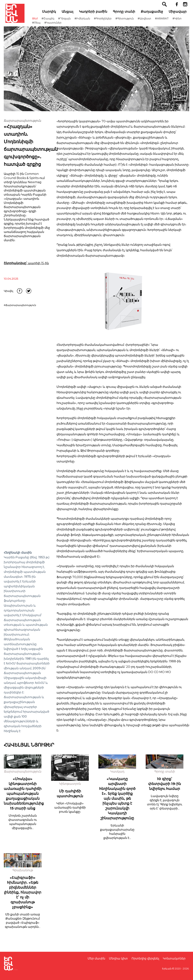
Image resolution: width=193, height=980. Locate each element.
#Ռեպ (55, 24)
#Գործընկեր (108, 20)
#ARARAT (167, 20)
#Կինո (42, 24)
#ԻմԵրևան (88, 20)
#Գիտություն (130, 20)
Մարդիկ (51, 13)
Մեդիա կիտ (118, 958)
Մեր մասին (96, 958)
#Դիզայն (70, 20)
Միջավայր (179, 13)
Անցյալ (69, 13)
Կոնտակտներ (174, 958)
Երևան (167, 969)
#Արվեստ (150, 20)
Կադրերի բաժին (95, 13)
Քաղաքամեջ (154, 13)
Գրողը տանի (126, 13)
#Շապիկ (54, 20)
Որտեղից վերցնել (145, 958)
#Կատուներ (71, 24)
